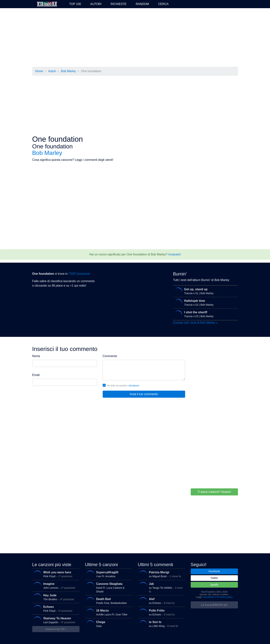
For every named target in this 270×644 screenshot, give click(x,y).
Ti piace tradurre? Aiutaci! (214, 492)
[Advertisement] (135, 38)
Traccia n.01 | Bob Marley (205, 291)
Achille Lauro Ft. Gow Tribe (108, 612)
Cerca (163, 4)
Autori (96, 4)
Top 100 (75, 4)
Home (39, 71)
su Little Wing (161, 624)
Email (36, 375)
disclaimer (134, 386)
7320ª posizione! (79, 274)
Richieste (119, 4)
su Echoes (161, 601)
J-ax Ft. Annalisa (108, 574)
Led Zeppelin (55, 620)
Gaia (108, 624)
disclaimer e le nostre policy (218, 597)
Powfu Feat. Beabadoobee (108, 601)
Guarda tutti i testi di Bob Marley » (195, 323)
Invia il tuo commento (144, 394)
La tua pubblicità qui (214, 605)
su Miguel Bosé (161, 574)
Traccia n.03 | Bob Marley (205, 314)
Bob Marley (68, 71)
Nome (36, 356)
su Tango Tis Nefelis (161, 587)
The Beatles (55, 597)
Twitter (214, 578)
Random (142, 4)
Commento (110, 356)
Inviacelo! (175, 254)
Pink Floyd (55, 574)
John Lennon (55, 586)
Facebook (214, 571)
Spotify (214, 585)
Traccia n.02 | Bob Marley (205, 303)
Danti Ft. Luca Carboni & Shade (108, 587)
